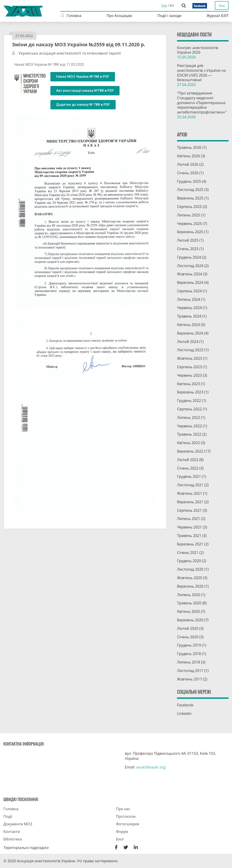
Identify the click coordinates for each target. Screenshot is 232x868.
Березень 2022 (190, 451)
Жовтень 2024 (190, 274)
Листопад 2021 (190, 485)
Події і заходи (169, 16)
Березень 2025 (190, 232)
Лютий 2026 (188, 164)
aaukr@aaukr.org (151, 767)
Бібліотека (13, 839)
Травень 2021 (189, 536)
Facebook (185, 705)
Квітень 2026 (188, 156)
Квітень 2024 (188, 325)
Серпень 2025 (189, 207)
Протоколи (126, 816)
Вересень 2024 (190, 282)
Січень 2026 (188, 173)
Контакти (12, 832)
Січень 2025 (188, 249)
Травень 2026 (189, 147)
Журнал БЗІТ (218, 16)
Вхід (222, 6)
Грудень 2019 (189, 645)
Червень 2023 (189, 375)
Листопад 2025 (190, 190)
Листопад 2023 (190, 350)
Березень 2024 (190, 333)
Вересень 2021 (190, 502)
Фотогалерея (128, 824)
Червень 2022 (189, 426)
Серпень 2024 (189, 291)
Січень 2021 (188, 553)
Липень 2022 (189, 417)
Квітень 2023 (188, 384)
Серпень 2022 (189, 409)
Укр (164, 5)
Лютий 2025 (188, 240)
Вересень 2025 (190, 198)
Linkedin (184, 713)
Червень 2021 (189, 527)
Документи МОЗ (18, 824)
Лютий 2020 (188, 628)
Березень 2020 (190, 620)
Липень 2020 (189, 595)
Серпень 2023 (189, 367)
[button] (83, 77)
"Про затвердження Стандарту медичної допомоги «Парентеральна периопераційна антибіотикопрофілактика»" (203, 105)
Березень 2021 (190, 544)
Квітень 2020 (188, 611)
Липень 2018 (189, 662)
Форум (122, 832)
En (172, 5)
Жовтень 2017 (190, 679)
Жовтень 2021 (190, 493)
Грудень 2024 (189, 257)
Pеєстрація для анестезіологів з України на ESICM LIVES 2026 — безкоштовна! (203, 75)
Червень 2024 (189, 308)
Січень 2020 (188, 637)
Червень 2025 (189, 224)
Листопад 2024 (190, 266)
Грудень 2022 (189, 401)
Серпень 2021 (189, 510)
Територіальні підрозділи (26, 848)
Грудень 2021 (189, 476)
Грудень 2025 (189, 181)
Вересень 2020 (190, 586)
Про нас (123, 809)
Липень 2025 (189, 215)
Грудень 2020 (189, 561)
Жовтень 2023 (190, 358)
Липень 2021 (189, 519)
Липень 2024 (189, 299)
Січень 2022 (188, 468)
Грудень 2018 (189, 654)
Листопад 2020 (190, 569)
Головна (74, 16)
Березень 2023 (190, 392)
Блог (120, 839)
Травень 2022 (189, 434)
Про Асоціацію (119, 16)
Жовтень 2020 (190, 578)
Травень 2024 (189, 316)
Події (8, 816)
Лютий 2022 (188, 460)
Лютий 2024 (188, 342)
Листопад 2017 (190, 671)
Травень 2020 (189, 603)
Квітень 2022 (188, 443)
